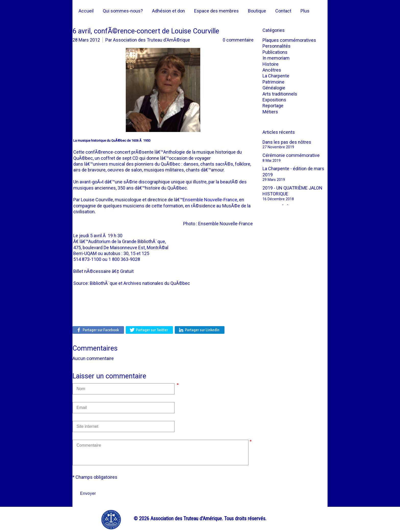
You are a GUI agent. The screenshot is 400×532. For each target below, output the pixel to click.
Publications (275, 52)
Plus (305, 11)
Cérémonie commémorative (291, 155)
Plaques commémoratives (289, 40)
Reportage (273, 106)
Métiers (270, 112)
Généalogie (274, 88)
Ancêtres (272, 70)
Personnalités (277, 46)
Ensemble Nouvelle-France (210, 200)
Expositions (274, 100)
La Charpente (276, 76)
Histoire (271, 64)
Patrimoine (273, 82)
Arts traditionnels (280, 94)
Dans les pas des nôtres (287, 142)
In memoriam (276, 58)
